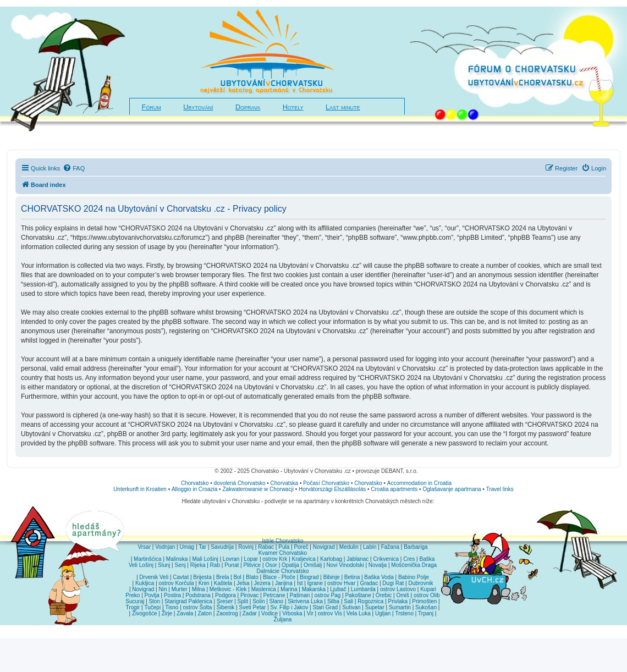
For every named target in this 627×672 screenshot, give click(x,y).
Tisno (172, 607)
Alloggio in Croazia (194, 489)
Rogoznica (370, 601)
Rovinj (246, 547)
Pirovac (249, 595)
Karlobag (331, 559)
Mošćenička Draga (414, 565)
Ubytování (198, 107)
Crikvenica (386, 559)
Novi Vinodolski (345, 565)
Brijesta (202, 577)
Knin (204, 583)
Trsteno (404, 613)
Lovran (231, 559)
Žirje (167, 613)
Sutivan (351, 607)
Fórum (152, 107)
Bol (237, 577)
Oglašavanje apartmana (452, 489)
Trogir (133, 607)
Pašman (300, 595)
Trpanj (426, 613)
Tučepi (153, 607)
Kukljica (145, 583)
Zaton (205, 613)
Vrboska (292, 613)
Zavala (185, 613)
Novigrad (324, 547)
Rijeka (198, 565)
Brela (222, 577)
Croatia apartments (394, 489)
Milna (199, 589)
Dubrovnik (420, 583)
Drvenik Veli (154, 577)
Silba (333, 601)
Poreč (301, 547)
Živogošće (145, 613)
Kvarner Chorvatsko (283, 553)
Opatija (290, 565)
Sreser (225, 601)
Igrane (315, 583)
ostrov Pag (327, 595)
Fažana (390, 547)
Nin (163, 589)
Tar (202, 547)
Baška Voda (379, 577)
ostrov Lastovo (398, 589)
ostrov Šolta (198, 607)
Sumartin (400, 607)
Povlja (152, 595)
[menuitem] (74, 168)
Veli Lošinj (141, 565)
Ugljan (383, 613)
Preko (133, 595)
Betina (352, 577)
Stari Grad (325, 607)
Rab (215, 565)
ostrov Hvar (341, 583)
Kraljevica (303, 559)
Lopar (251, 559)
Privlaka (398, 601)
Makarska (314, 589)
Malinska (177, 559)
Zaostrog (227, 613)
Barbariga (416, 547)
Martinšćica (148, 559)
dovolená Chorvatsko (240, 483)
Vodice (269, 613)
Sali (348, 601)
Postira (172, 595)
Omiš (402, 595)
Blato (252, 577)
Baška (427, 559)
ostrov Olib (427, 595)
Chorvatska (285, 483)
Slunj (164, 565)
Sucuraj (135, 601)
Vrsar (144, 547)
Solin (258, 601)
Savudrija (222, 547)
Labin (370, 547)
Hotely (293, 107)
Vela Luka (359, 613)
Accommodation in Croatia (419, 483)
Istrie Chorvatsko (282, 541)
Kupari (428, 589)
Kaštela (223, 583)
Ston (154, 601)
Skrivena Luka (305, 601)
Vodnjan (165, 547)
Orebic (384, 595)
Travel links (500, 489)
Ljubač (338, 589)
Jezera (262, 583)
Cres (409, 559)
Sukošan (426, 607)
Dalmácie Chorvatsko (282, 571)
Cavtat (181, 577)
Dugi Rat (393, 583)
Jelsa (243, 583)
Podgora (226, 595)
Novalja (378, 565)
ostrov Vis (330, 613)
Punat (232, 565)
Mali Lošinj (205, 559)
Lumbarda (363, 589)
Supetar (375, 607)
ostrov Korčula (177, 583)
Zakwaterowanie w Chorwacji (258, 489)
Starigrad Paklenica (188, 601)
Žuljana (283, 619)
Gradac (369, 583)
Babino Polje (414, 577)
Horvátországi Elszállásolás (332, 489)
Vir (310, 613)
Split (243, 601)
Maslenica (264, 589)
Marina (289, 589)
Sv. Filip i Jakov (290, 607)
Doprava (248, 107)
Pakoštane (358, 595)
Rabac (266, 547)
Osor (271, 565)
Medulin (349, 547)
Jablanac (358, 559)
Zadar (250, 613)
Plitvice (252, 565)
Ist (300, 583)
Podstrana (198, 595)
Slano (277, 601)
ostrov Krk (275, 559)
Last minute (343, 107)
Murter (180, 589)
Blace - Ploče (279, 577)
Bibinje (332, 577)
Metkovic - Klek (228, 589)
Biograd (309, 577)
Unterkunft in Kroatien (140, 489)
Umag (187, 547)
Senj (180, 565)
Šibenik (226, 607)
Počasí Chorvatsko (326, 483)
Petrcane (274, 595)
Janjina (284, 583)
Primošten (424, 601)
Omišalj (313, 565)
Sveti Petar (253, 607)
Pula (284, 547)
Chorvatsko (195, 483)
